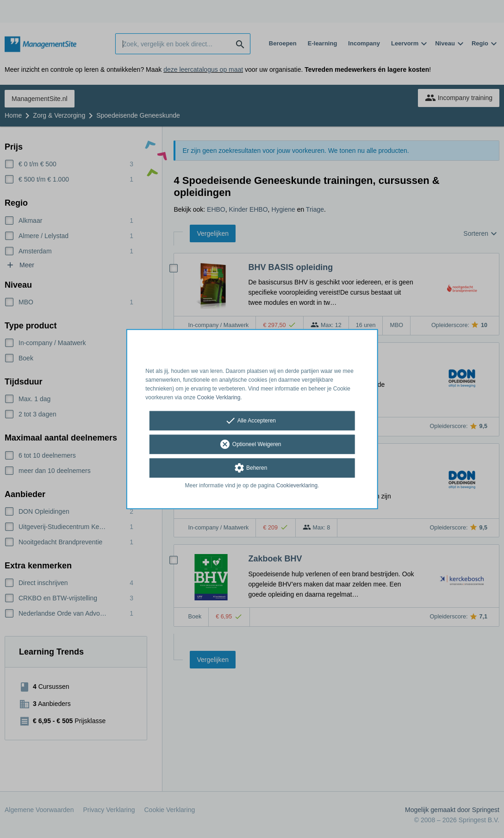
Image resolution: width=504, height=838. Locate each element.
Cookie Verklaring (219, 397)
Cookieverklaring (297, 486)
